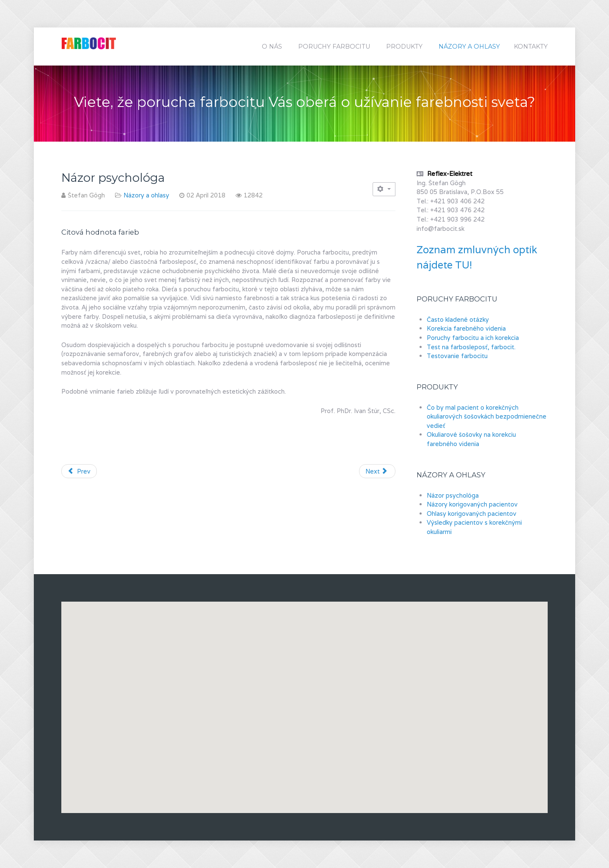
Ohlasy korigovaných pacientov (472, 513)
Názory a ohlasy (146, 195)
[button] (421, 700)
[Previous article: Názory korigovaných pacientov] (79, 471)
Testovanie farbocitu (457, 356)
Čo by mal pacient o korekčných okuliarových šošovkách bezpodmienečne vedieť (487, 416)
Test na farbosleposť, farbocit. (471, 347)
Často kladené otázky (458, 319)
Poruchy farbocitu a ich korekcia (473, 338)
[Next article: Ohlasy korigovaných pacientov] (377, 471)
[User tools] (384, 189)
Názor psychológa (453, 495)
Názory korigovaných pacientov (472, 504)
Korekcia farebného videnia (466, 328)
